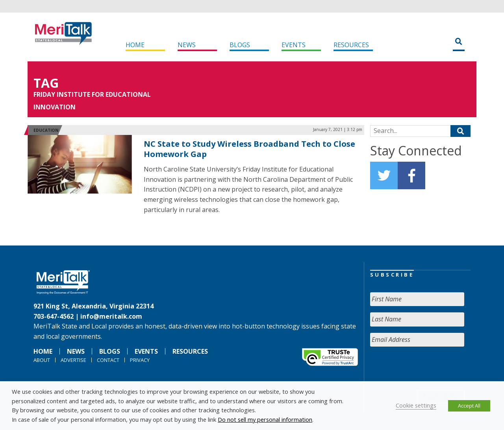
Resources (351, 45)
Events (294, 45)
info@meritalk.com (111, 316)
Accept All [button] (469, 406)
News (187, 45)
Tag (46, 83)
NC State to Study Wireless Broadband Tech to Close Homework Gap (249, 149)
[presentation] (430, 368)
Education (46, 130)
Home (135, 45)
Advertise (73, 360)
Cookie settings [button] (416, 405)
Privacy (140, 360)
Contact (108, 360)
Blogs (240, 45)
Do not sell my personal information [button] (265, 419)
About (42, 360)
